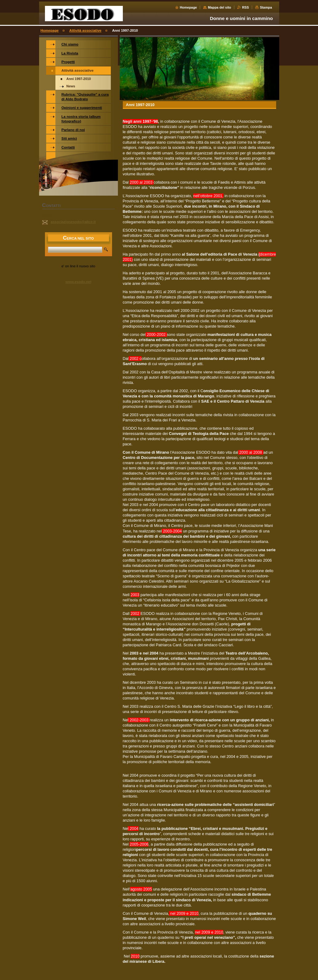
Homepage (188, 7)
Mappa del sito (219, 7)
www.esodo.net (78, 282)
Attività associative (85, 30)
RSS (245, 7)
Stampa (266, 7)
